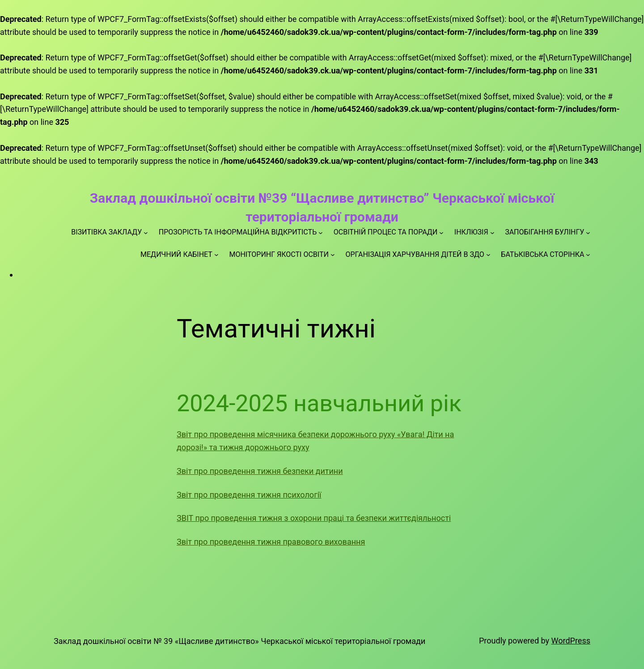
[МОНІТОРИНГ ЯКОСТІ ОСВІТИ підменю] (333, 255)
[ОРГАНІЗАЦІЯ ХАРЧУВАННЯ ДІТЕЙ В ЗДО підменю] (488, 255)
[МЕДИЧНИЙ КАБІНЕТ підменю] (216, 255)
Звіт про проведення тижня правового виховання (271, 542)
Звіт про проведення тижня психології (249, 495)
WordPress (571, 641)
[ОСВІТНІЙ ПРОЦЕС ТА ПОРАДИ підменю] (441, 232)
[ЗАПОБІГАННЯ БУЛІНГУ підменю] (588, 232)
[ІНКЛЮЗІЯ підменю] (492, 232)
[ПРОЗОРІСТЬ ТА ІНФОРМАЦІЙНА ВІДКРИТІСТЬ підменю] (321, 232)
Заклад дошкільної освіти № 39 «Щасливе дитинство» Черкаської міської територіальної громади (239, 641)
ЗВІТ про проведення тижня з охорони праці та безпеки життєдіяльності (314, 518)
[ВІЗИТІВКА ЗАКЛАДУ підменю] (146, 232)
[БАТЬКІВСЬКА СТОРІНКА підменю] (588, 255)
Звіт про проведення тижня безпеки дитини (260, 471)
